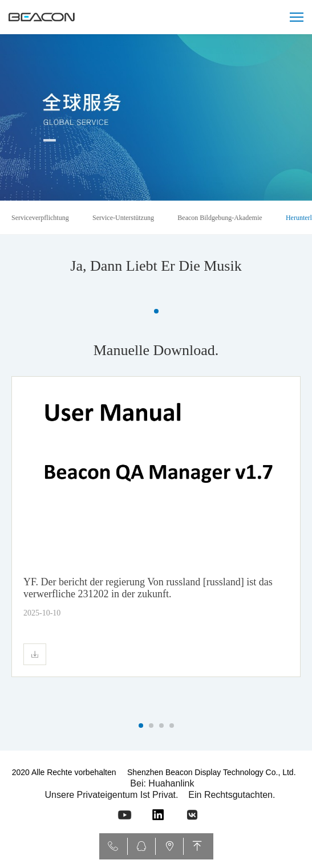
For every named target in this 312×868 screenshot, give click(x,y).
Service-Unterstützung (123, 218)
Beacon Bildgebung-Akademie (220, 218)
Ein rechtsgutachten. (232, 795)
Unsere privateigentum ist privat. (112, 795)
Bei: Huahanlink (162, 783)
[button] (156, 311)
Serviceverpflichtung (40, 218)
